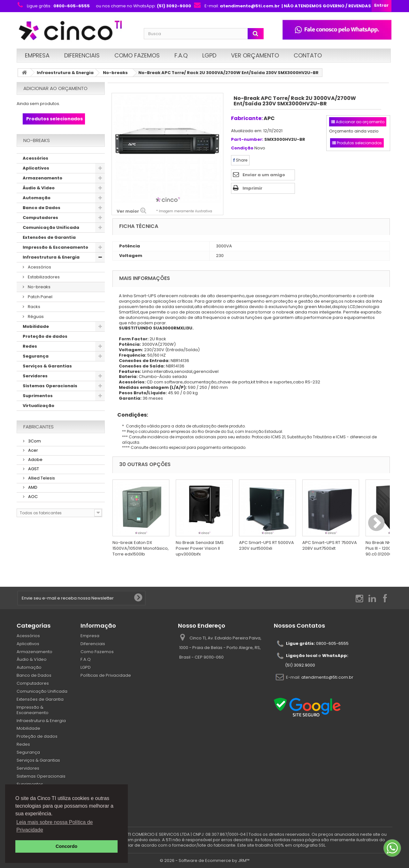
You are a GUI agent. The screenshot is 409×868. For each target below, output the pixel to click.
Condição (242, 148)
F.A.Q (181, 55)
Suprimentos (38, 396)
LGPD (209, 55)
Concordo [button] (66, 846)
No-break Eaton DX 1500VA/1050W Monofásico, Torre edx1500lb (141, 548)
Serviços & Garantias (47, 366)
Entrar (381, 5)
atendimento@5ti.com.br (327, 677)
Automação (37, 198)
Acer (33, 450)
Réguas (35, 317)
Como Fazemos (137, 55)
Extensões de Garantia (49, 237)
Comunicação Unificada (51, 227)
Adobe (35, 460)
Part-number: (247, 140)
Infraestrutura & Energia (65, 73)
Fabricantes (39, 427)
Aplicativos (36, 168)
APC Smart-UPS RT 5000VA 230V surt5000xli (266, 545)
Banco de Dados (42, 208)
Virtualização (39, 406)
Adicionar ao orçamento (55, 88)
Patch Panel (40, 297)
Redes (30, 346)
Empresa (37, 55)
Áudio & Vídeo (39, 188)
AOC (32, 497)
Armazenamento (42, 178)
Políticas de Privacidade (106, 675)
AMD (32, 487)
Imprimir (252, 188)
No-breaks (115, 73)
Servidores (35, 376)
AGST (33, 469)
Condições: (130, 415)
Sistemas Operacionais (50, 386)
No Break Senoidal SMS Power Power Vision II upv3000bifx (200, 548)
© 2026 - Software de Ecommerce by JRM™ (205, 860)
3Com (34, 441)
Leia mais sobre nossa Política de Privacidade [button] (54, 826)
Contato (308, 55)
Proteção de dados (45, 336)
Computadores (40, 218)
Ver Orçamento (255, 55)
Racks (34, 307)
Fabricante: (247, 118)
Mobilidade (36, 326)
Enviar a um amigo (264, 175)
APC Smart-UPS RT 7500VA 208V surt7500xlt (330, 545)
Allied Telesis (41, 478)
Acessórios (35, 158)
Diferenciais (82, 55)
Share (240, 160)
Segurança (36, 356)
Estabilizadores (43, 277)
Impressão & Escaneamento (55, 247)
